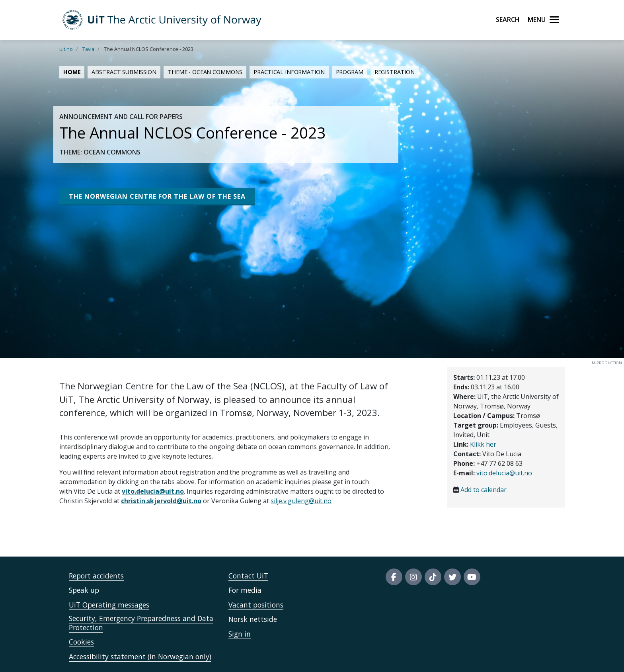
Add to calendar (484, 490)
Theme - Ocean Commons (205, 72)
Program (350, 72)
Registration (395, 72)
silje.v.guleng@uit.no (301, 501)
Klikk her (483, 444)
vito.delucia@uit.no (153, 491)
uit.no (66, 49)
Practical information (289, 72)
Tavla (88, 49)
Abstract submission (124, 72)
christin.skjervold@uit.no (161, 501)
